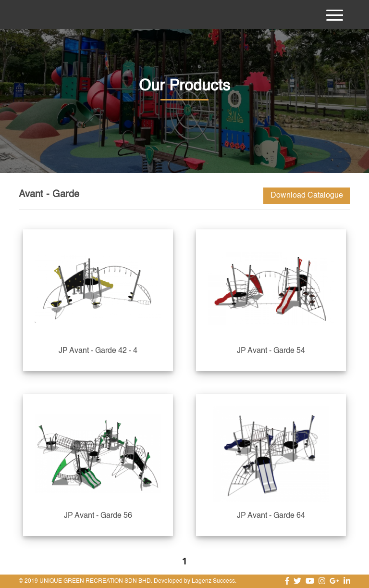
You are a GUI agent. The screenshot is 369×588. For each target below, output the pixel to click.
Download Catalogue (307, 196)
